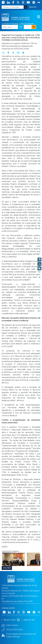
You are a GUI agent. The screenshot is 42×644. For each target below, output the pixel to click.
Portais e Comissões (11, 7)
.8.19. (21, 27)
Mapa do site (29, 620)
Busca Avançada (27, 24)
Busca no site (12, 620)
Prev (5, 559)
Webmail (33, 7)
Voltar (7, 568)
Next (37, 559)
